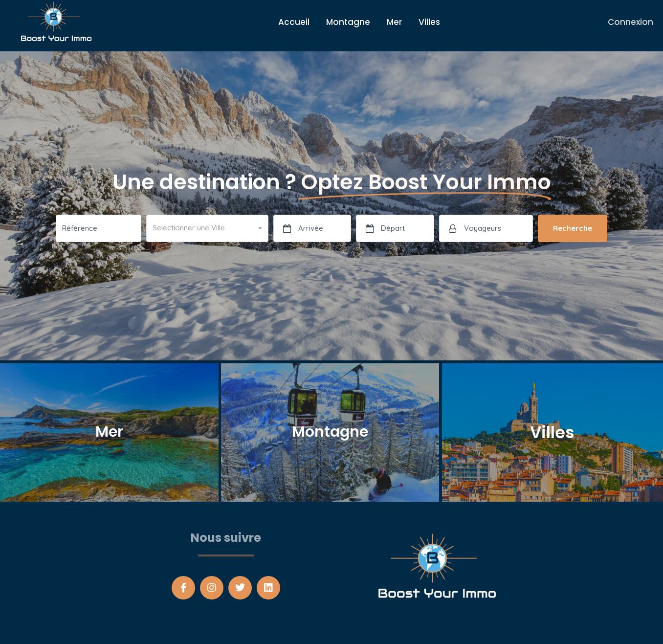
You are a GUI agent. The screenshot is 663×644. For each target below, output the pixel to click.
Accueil (294, 22)
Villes (429, 22)
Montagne (348, 22)
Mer (394, 22)
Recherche (573, 228)
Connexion (630, 22)
